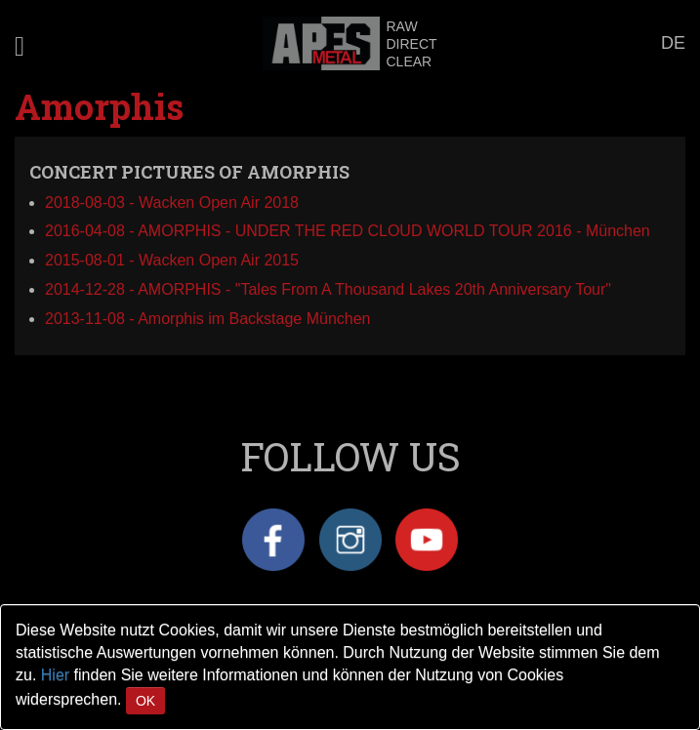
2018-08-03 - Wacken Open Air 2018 (172, 203)
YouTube (427, 540)
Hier (55, 675)
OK (145, 701)
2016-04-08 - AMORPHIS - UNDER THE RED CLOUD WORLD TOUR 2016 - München (348, 231)
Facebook (273, 540)
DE (673, 43)
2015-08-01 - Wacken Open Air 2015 (172, 260)
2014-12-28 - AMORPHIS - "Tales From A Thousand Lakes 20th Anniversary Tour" (328, 289)
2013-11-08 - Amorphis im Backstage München (208, 319)
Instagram (350, 540)
